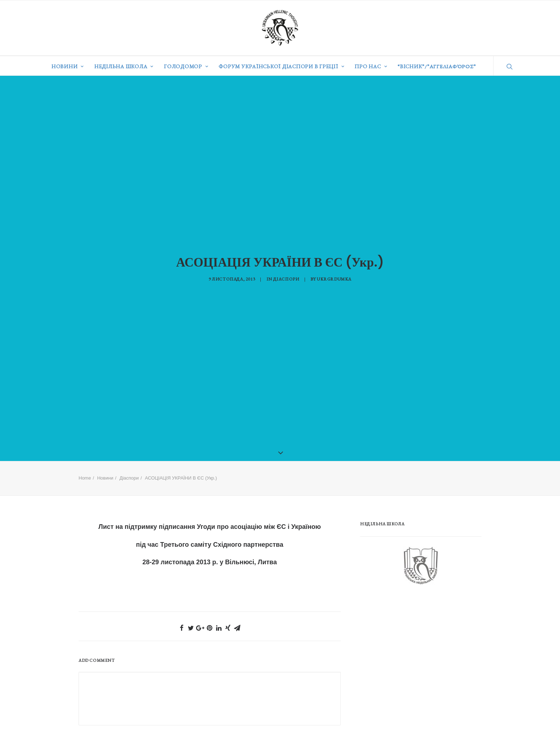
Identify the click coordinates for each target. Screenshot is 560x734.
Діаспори (286, 273)
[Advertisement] (414, 637)
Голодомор (186, 66)
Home (85, 467)
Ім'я (87, 725)
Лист (106, 515)
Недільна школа (124, 66)
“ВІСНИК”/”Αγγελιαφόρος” (437, 66)
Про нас (371, 66)
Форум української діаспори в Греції (281, 66)
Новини (68, 66)
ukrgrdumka (334, 273)
